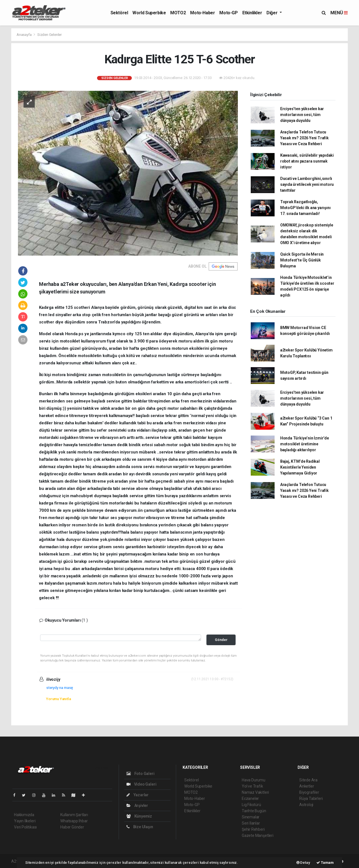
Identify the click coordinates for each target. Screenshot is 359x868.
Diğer (272, 13)
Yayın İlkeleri (25, 821)
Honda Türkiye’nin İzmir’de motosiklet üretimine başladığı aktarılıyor (305, 444)
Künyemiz (139, 816)
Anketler (307, 786)
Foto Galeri (141, 774)
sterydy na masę (60, 688)
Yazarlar (138, 795)
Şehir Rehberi (253, 829)
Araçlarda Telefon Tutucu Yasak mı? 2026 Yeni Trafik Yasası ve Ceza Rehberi (304, 138)
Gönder (221, 640)
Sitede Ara (308, 780)
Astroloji (306, 805)
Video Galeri (141, 784)
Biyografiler (309, 792)
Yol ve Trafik (252, 786)
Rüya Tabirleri (311, 798)
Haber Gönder (72, 827)
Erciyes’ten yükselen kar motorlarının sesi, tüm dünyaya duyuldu (302, 115)
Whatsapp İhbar (74, 821)
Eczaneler (250, 798)
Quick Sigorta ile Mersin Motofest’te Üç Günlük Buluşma (302, 260)
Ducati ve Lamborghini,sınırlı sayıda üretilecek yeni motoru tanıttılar (307, 184)
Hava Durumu (254, 780)
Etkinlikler (252, 13)
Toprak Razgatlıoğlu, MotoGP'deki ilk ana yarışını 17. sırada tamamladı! (305, 208)
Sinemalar (251, 817)
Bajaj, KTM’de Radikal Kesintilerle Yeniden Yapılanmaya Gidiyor (300, 467)
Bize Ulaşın (140, 827)
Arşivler (137, 805)
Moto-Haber (202, 13)
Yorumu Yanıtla (58, 699)
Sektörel (119, 13)
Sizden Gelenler (50, 35)
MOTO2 (178, 13)
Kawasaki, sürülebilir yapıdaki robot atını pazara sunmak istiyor (307, 161)
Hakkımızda (24, 815)
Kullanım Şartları (74, 815)
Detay (303, 863)
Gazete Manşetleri (258, 835)
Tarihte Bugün (254, 811)
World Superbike (149, 13)
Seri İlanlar (251, 823)
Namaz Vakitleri (255, 792)
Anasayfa (24, 35)
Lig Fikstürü (251, 805)
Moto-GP (228, 13)
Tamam (325, 863)
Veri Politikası (25, 827)
